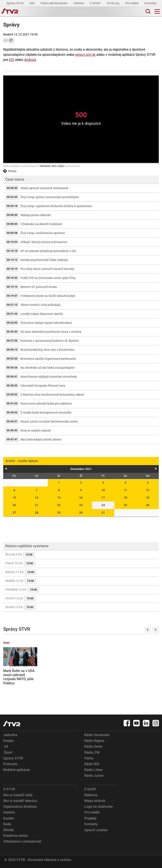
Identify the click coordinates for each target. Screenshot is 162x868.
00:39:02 (12, 394)
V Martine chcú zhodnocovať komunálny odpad (52, 395)
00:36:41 (12, 377)
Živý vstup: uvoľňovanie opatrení (43, 233)
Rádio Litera (93, 770)
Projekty (90, 818)
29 (59, 513)
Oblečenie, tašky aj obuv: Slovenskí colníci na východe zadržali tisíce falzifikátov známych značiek (100, 681)
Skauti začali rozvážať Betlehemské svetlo (49, 421)
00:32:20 (12, 359)
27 (14, 513)
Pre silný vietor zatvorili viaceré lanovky (47, 269)
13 (14, 498)
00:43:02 (12, 412)
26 (148, 505)
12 (148, 490)
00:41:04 (12, 403)
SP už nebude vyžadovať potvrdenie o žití (48, 251)
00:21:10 (12, 305)
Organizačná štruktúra (20, 807)
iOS (11, 60)
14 (37, 498)
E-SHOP (96, 3)
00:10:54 (12, 242)
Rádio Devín (93, 746)
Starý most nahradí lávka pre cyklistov (46, 404)
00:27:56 (12, 341)
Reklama (91, 795)
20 (14, 505)
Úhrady (9, 830)
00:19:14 (12, 287)
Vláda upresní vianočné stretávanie (44, 188)
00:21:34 (12, 314)
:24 (6, 746)
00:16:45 (12, 278)
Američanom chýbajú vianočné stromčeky (49, 377)
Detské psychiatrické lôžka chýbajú (44, 260)
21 (37, 505)
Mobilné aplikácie (16, 770)
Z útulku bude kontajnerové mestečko (46, 413)
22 (59, 505)
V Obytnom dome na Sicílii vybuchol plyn (48, 296)
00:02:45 (12, 197)
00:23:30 (12, 323)
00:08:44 (12, 224)
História (79, 3)
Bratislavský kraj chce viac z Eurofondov (47, 350)
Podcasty (10, 764)
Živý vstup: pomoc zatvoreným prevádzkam (50, 197)
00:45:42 (12, 430)
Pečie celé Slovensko (54, 3)
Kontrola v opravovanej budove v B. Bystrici (50, 341)
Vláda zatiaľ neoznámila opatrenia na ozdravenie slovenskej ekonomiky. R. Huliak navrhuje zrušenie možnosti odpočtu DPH (141, 685)
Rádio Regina (94, 741)
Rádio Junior (94, 776)
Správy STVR (15, 3)
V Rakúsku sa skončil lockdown (41, 224)
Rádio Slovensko (97, 735)
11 (125, 490)
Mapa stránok (95, 801)
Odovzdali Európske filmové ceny (43, 386)
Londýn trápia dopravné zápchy (42, 314)
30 (81, 513)
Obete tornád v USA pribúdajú (40, 305)
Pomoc (10, 171)
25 (125, 505)
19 (148, 498)
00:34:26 (12, 368)
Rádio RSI (92, 764)
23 (81, 505)
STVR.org (113, 3)
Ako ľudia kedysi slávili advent (41, 439)
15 (59, 498)
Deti (32, 3)
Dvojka (8, 741)
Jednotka (10, 735)
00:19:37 (12, 296)
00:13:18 (12, 251)
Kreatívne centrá (15, 836)
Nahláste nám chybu (52, 166)
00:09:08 (12, 233)
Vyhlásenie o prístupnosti (22, 841)
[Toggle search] (148, 11)
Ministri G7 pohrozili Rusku (39, 287)
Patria (89, 758)
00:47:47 (12, 439)
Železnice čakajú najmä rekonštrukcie (46, 323)
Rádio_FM (92, 752)
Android (30, 60)
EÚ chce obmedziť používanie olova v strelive (51, 332)
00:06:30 (12, 215)
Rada (7, 824)
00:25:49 (12, 332)
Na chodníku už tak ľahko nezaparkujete (48, 368)
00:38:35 (12, 385)
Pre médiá (132, 3)
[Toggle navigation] (157, 11)
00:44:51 (12, 421)
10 (103, 490)
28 (37, 513)
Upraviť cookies (96, 830)
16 (81, 498)
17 (103, 498)
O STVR (9, 789)
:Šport (8, 752)
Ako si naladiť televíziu (20, 801)
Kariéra (9, 818)
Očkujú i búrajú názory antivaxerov (44, 242)
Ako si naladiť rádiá (18, 795)
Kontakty (151, 3)
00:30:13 (12, 350)
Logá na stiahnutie (98, 807)
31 (103, 513)
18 (125, 498)
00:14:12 (12, 260)
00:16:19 (12, 269)
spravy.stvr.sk (85, 55)
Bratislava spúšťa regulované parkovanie (48, 359)
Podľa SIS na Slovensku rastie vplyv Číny (48, 278)
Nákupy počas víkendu (36, 215)
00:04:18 (12, 206)
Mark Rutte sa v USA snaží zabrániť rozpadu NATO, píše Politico (19, 677)
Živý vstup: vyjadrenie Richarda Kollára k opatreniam (56, 206)
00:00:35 (12, 188)
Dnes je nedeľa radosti (36, 430)
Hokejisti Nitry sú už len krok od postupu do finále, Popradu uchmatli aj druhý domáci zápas (59, 679)
